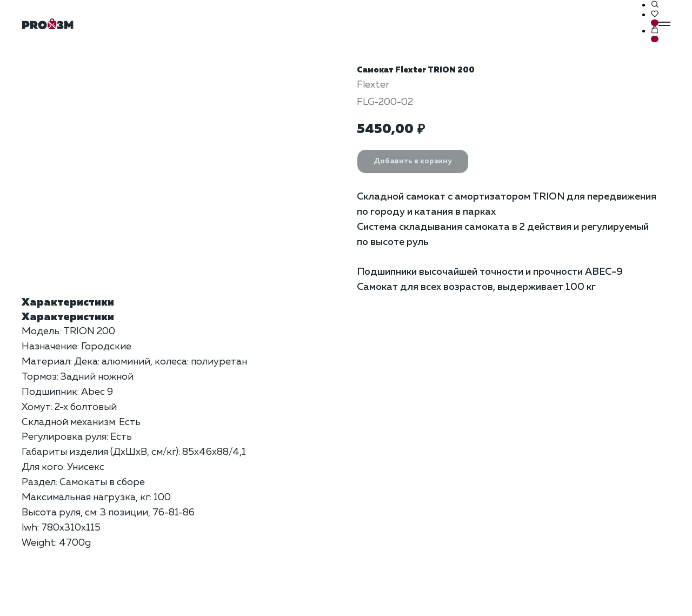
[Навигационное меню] (664, 24)
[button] (655, 5)
